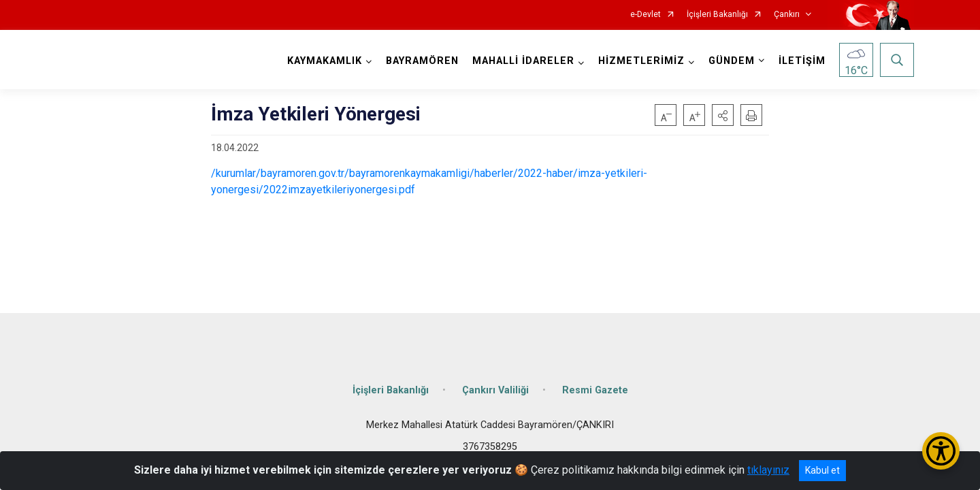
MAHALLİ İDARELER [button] (523, 61)
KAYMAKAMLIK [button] (325, 61)
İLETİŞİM (802, 61)
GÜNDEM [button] (732, 61)
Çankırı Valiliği (495, 390)
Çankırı (787, 15)
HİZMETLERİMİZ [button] (641, 61)
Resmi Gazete (595, 390)
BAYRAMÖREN (422, 61)
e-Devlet (646, 15)
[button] (723, 115)
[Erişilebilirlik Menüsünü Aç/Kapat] (941, 451)
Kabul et (822, 470)
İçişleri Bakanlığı (717, 15)
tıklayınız (768, 470)
